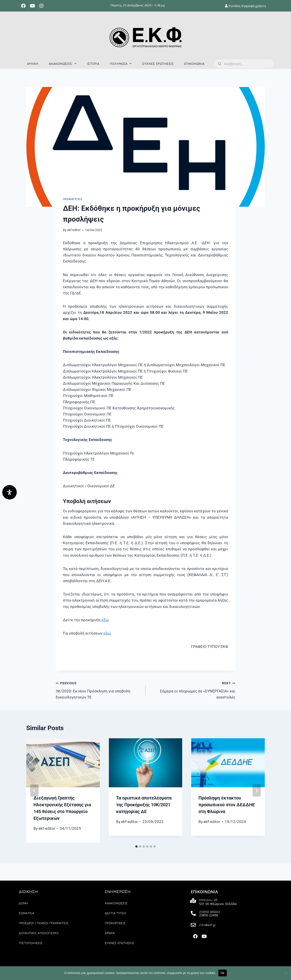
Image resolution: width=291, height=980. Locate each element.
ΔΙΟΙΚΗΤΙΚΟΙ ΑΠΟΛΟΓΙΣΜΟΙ (39, 933)
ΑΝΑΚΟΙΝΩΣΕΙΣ (63, 64)
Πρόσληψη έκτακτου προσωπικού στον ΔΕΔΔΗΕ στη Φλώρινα (227, 805)
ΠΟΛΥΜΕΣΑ (121, 64)
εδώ (105, 620)
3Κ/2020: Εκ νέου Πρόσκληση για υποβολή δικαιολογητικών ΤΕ (99, 690)
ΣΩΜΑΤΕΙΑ (26, 913)
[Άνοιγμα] (10, 492)
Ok (223, 973)
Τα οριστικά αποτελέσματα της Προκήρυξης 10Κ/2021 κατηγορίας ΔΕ (144, 805)
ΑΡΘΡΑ (110, 933)
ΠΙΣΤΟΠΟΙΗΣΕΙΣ (31, 943)
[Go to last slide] (34, 790)
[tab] (136, 846)
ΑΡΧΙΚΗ (33, 64)
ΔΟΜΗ (23, 903)
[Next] (257, 790)
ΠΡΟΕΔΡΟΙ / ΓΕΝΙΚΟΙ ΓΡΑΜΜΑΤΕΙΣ (44, 923)
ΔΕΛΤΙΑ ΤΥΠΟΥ (116, 913)
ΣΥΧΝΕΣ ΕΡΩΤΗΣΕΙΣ (158, 64)
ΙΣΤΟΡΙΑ (93, 64)
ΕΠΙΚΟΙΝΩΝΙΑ (194, 64)
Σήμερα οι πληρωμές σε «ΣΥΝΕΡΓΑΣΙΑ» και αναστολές (192, 690)
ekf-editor (74, 230)
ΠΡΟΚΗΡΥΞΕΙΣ (73, 199)
